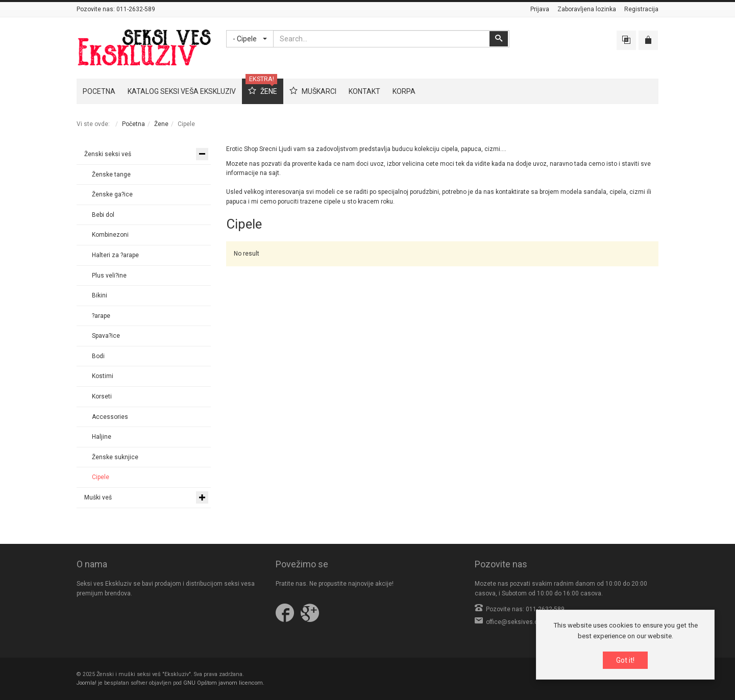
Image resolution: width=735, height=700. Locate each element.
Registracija (641, 9)
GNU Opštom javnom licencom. (224, 683)
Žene (161, 124)
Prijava (540, 9)
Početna (133, 124)
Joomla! (87, 683)
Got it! (625, 661)
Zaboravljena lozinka (587, 9)
